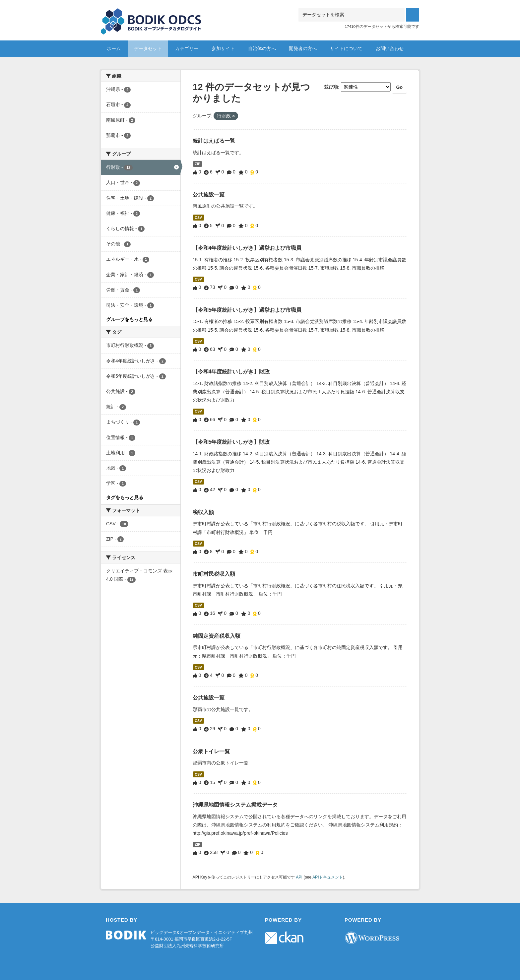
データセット (148, 48)
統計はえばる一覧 (214, 141)
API (299, 877)
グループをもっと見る (129, 319)
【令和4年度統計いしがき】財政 (231, 372)
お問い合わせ (390, 48)
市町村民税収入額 (214, 574)
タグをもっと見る (125, 497)
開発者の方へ (303, 48)
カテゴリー (187, 48)
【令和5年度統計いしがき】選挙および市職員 (247, 310)
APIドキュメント (328, 877)
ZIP (197, 164)
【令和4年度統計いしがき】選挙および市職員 (247, 248)
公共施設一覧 (209, 195)
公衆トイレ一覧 (211, 751)
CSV (198, 218)
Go (399, 87)
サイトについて (346, 48)
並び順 (331, 87)
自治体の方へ (262, 48)
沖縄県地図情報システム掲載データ (235, 805)
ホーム (114, 48)
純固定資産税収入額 (217, 636)
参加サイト (223, 48)
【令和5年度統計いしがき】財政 (231, 442)
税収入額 (203, 512)
